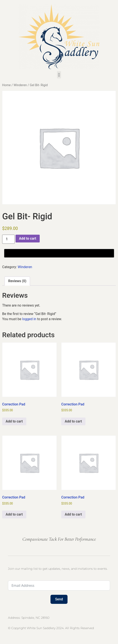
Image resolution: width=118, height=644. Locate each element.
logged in (29, 319)
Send (59, 599)
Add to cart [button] (14, 421)
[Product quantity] (8, 239)
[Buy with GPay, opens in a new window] (59, 253)
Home (6, 85)
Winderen (20, 85)
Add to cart (28, 238)
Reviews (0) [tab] (17, 281)
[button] (59, 75)
